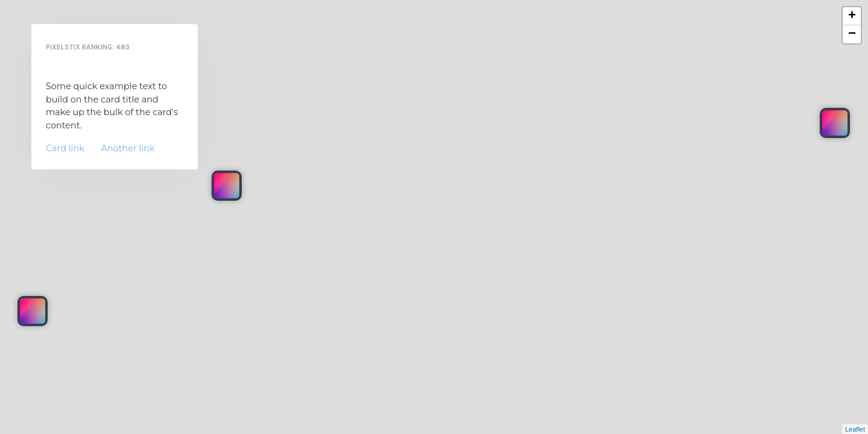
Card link (65, 148)
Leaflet (855, 429)
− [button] (852, 34)
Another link (128, 148)
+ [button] (852, 16)
